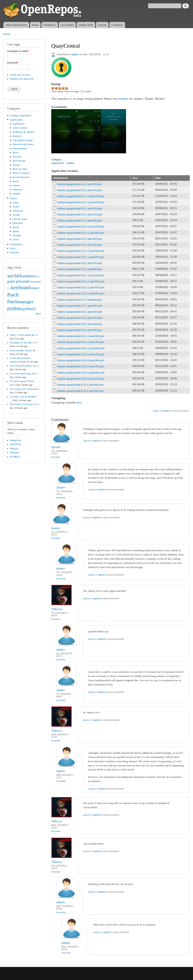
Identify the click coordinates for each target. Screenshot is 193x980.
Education (18, 223)
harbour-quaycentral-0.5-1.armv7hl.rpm (80, 245)
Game (16, 203)
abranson (14, 453)
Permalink (56, 457)
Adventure (18, 211)
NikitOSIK (15, 444)
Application (18, 124)
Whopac (14, 449)
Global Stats (86, 25)
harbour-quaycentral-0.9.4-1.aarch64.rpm (81, 373)
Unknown (17, 189)
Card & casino (20, 219)
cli (38, 276)
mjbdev (75, 54)
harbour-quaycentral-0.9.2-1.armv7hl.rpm (81, 354)
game (11, 281)
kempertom (16, 440)
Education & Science (23, 144)
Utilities (17, 194)
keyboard (21, 287)
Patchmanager (20, 302)
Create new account (20, 75)
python (14, 308)
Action (16, 207)
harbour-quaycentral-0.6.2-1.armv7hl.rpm (81, 287)
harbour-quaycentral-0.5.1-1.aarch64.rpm (81, 251)
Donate (102, 25)
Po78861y (15, 457)
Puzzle (16, 227)
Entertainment (20, 148)
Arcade (16, 215)
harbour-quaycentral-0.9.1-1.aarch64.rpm (81, 336)
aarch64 (15, 276)
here (79, 402)
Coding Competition (20, 116)
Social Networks (21, 177)
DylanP (56, 447)
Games (13, 198)
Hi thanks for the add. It (22, 343)
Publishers (50, 25)
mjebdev (124, 99)
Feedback (117, 25)
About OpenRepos (16, 25)
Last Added (67, 25)
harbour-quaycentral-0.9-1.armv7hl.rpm (80, 330)
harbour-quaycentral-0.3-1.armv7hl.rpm (80, 208)
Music (16, 153)
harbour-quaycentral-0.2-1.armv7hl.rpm (80, 190)
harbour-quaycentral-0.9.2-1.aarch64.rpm (81, 348)
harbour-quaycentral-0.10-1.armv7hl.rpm (80, 391)
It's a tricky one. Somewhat (24, 389)
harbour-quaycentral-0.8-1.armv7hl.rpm (80, 318)
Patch (13, 295)
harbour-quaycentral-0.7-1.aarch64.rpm (80, 300)
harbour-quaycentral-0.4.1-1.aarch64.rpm (81, 233)
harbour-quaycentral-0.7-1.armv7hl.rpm (80, 306)
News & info (19, 161)
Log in (156, 411)
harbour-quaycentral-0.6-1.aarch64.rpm (80, 269)
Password (13, 63)
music (35, 288)
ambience (29, 276)
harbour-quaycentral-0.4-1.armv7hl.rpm (80, 215)
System (16, 185)
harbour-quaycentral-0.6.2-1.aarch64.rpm (81, 293)
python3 (29, 309)
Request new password (22, 79)
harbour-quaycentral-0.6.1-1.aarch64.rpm (81, 281)
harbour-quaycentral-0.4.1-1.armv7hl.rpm (81, 227)
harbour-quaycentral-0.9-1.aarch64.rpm (80, 324)
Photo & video (20, 169)
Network (17, 157)
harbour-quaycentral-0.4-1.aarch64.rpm (80, 221)
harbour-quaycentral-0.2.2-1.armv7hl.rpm (81, 202)
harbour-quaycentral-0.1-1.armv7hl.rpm (80, 184)
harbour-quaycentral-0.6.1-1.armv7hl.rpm (81, 275)
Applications (16, 120)
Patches (16, 165)
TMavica (57, 609)
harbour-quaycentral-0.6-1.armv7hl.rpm (80, 263)
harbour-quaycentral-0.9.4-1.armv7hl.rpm (81, 379)
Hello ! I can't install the (22, 335)
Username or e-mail (18, 51)
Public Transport (21, 173)
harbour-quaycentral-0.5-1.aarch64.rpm (80, 239)
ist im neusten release (21, 350)
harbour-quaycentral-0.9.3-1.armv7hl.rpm (81, 366)
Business (17, 136)
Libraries (14, 252)
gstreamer (23, 281)
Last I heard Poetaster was (23, 366)
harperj (55, 528)
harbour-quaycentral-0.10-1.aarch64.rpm (81, 385)
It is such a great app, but (23, 374)
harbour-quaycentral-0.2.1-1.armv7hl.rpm (81, 196)
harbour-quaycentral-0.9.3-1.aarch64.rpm (81, 360)
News (35, 25)
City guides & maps (23, 140)
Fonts (13, 248)
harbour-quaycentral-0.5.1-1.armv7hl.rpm (81, 257)
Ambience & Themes (23, 132)
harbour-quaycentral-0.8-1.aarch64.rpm (80, 312)
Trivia (16, 240)
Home (7, 34)
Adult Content (20, 128)
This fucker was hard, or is (24, 404)
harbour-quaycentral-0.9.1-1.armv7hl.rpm (81, 342)
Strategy (17, 235)
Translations (16, 244)
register (166, 411)
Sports (16, 181)
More (38, 314)
